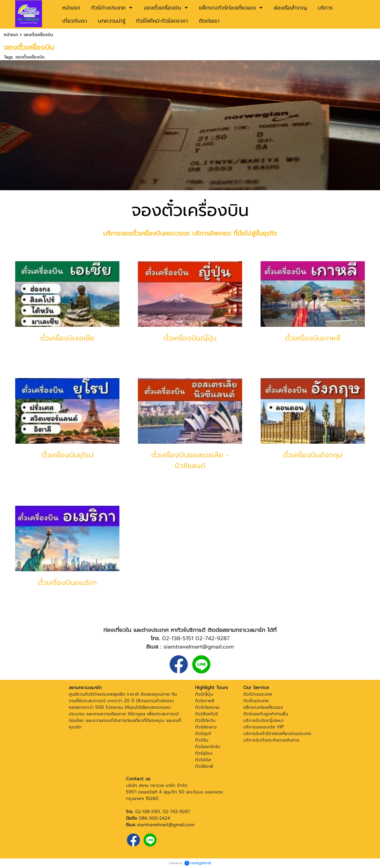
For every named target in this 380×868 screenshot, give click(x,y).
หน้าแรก (11, 35)
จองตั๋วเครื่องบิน (30, 57)
